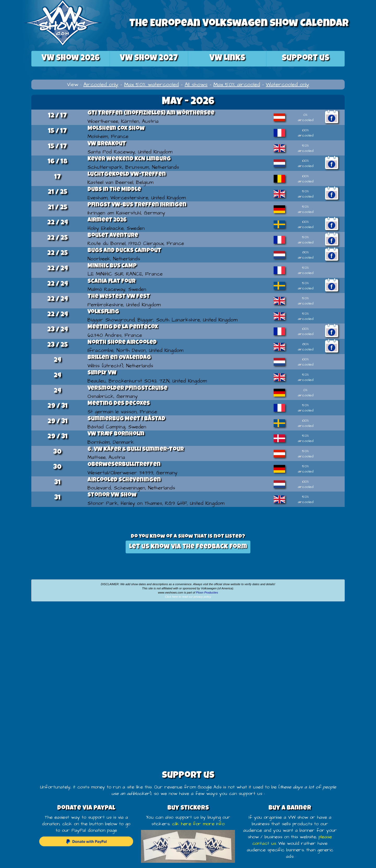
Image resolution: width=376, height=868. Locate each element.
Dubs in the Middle (114, 190)
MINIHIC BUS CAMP (112, 266)
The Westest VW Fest (119, 297)
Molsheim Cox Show (116, 129)
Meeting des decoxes (119, 404)
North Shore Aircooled (122, 343)
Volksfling (103, 312)
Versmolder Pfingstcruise (127, 389)
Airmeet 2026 (107, 220)
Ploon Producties (207, 592)
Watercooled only (287, 85)
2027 (149, 59)
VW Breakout (107, 144)
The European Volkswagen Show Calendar (239, 24)
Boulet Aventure (113, 236)
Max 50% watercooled (151, 85)
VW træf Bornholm (116, 434)
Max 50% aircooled (237, 85)
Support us (305, 59)
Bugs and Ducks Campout (124, 251)
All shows (196, 85)
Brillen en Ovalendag (119, 358)
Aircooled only (101, 85)
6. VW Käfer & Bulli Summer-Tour (136, 450)
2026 (71, 59)
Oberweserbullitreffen (124, 465)
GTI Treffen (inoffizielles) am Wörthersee (151, 113)
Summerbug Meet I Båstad (126, 419)
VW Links (227, 59)
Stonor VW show (112, 495)
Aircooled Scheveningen (124, 480)
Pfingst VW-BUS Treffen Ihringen (137, 205)
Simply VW (102, 373)
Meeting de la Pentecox (123, 327)
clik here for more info (198, 824)
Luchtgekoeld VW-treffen (127, 175)
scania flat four (111, 282)
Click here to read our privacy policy (188, 597)
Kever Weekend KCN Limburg (129, 159)
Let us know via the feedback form (188, 547)
